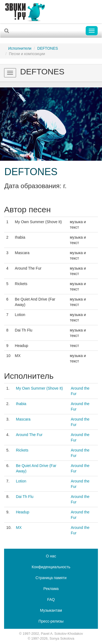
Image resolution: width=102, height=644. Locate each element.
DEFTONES (48, 48)
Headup (22, 512)
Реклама (51, 589)
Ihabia (21, 404)
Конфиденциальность (51, 567)
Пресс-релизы (51, 621)
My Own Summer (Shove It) (39, 388)
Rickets (22, 450)
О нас (51, 556)
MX (19, 528)
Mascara (23, 419)
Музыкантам (51, 610)
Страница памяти (51, 578)
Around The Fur (29, 435)
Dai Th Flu (24, 497)
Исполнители (20, 48)
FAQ (51, 599)
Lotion (21, 481)
